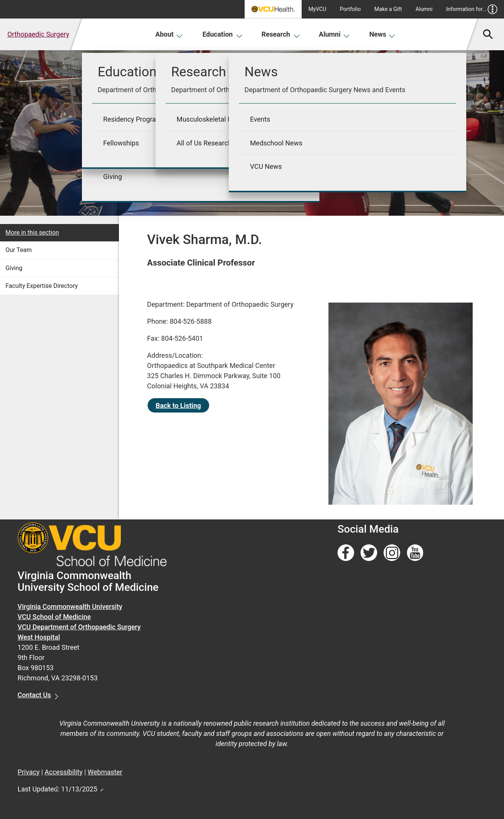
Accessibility (64, 772)
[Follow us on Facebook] (346, 553)
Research (281, 34)
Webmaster (105, 772)
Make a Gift (388, 9)
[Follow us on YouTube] (415, 553)
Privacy (29, 772)
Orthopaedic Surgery (38, 34)
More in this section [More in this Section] (32, 233)
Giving (14, 268)
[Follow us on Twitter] (369, 553)
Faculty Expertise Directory (42, 286)
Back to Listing (178, 406)
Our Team (19, 250)
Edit (102, 788)
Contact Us (35, 695)
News (382, 34)
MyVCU (317, 9)
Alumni (424, 9)
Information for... (472, 9)
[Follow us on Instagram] (392, 553)
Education (223, 34)
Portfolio (350, 9)
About (169, 34)
